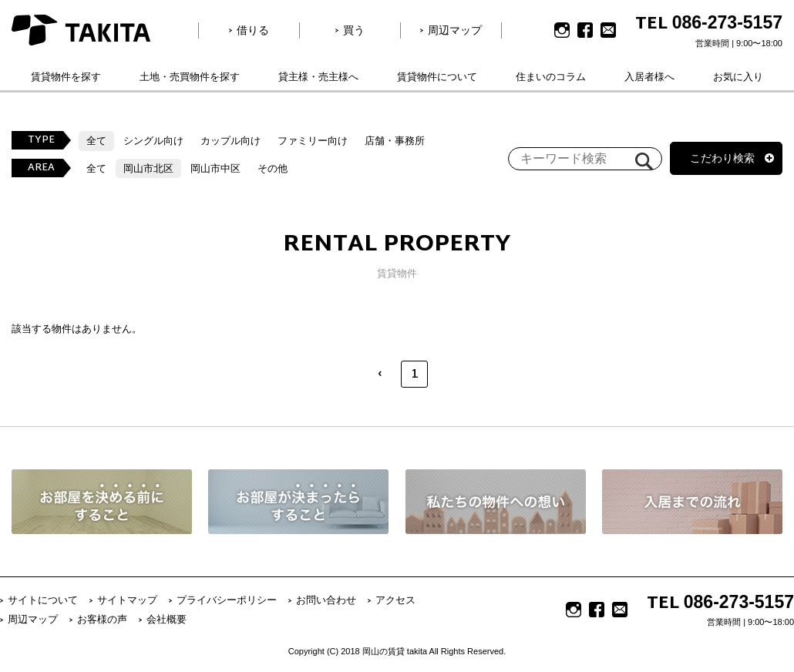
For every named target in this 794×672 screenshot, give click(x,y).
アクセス (395, 600)
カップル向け (230, 141)
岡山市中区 (215, 168)
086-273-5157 (727, 22)
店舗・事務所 (395, 141)
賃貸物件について (437, 77)
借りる (253, 30)
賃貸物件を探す (66, 77)
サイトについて (43, 600)
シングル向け (153, 141)
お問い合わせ (326, 600)
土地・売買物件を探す (190, 77)
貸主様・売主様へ (318, 77)
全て (96, 141)
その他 (273, 168)
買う (354, 30)
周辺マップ (455, 30)
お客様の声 (102, 619)
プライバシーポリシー (227, 600)
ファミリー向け (313, 141)
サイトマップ (127, 600)
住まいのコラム (551, 77)
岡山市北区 (148, 168)
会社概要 (167, 619)
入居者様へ (649, 77)
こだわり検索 (722, 158)
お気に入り (738, 77)
